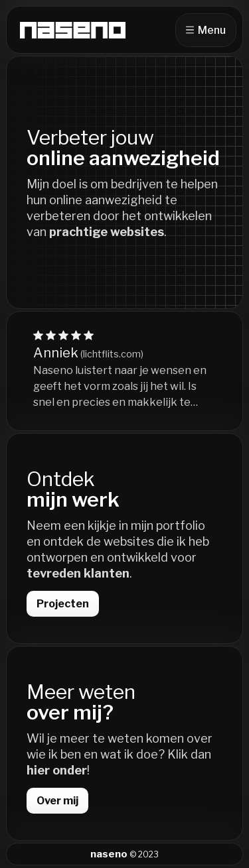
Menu (206, 30)
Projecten (63, 604)
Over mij (57, 801)
